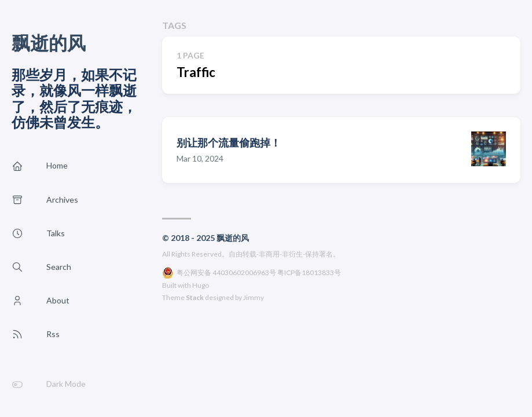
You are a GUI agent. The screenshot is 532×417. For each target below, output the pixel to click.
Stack (195, 297)
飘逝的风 (49, 43)
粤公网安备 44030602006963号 (226, 272)
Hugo (201, 285)
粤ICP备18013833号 (309, 272)
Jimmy (254, 297)
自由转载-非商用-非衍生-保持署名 (281, 254)
